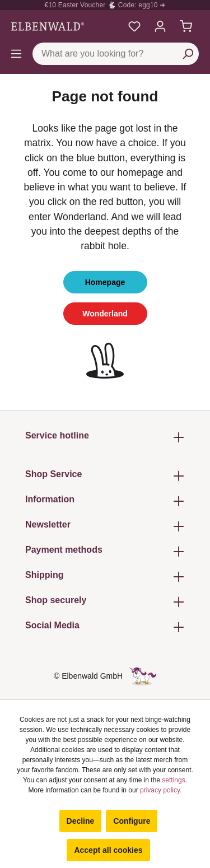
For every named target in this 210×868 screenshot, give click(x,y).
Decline (81, 821)
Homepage (105, 282)
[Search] (188, 54)
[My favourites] (134, 26)
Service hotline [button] (105, 437)
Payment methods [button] (105, 551)
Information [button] (105, 501)
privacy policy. (161, 790)
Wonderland (105, 314)
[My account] (160, 26)
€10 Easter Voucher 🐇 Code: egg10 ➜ (105, 5)
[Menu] (16, 54)
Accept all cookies (108, 850)
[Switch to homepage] (48, 26)
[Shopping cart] (186, 26)
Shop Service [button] (105, 476)
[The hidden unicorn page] (143, 676)
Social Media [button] (105, 627)
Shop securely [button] (105, 602)
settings (173, 780)
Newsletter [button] (105, 526)
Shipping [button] (105, 577)
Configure (132, 821)
